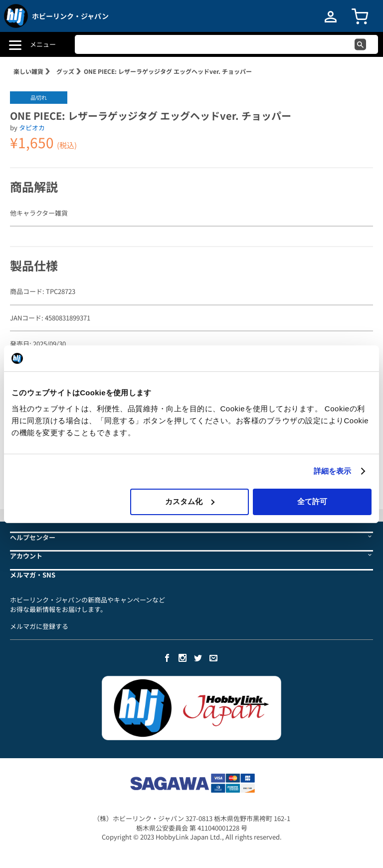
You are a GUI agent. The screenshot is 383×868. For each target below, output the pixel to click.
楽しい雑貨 (28, 71)
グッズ (65, 71)
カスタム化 (190, 501)
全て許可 (312, 501)
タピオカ (32, 128)
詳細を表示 (333, 471)
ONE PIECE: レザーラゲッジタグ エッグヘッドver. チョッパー (168, 71)
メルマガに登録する (39, 626)
